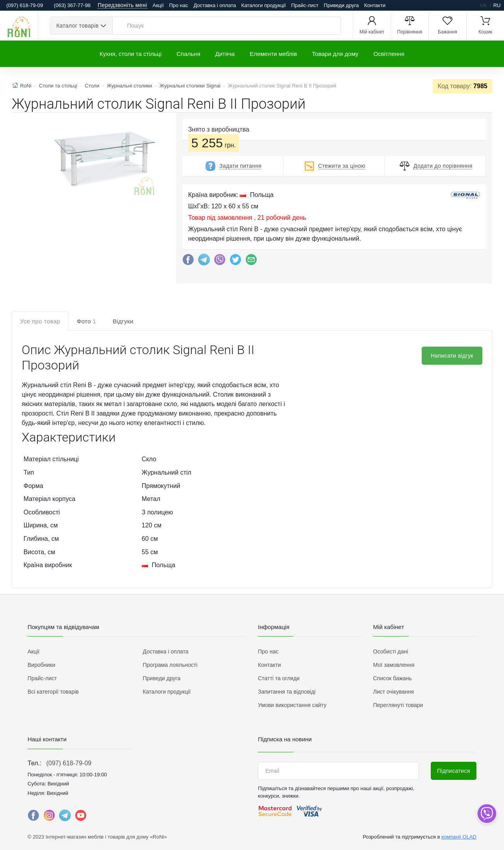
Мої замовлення (394, 665)
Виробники (41, 665)
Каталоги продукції (264, 5)
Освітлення (389, 54)
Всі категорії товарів (53, 692)
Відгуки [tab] (123, 321)
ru (497, 5)
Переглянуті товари (398, 705)
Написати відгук (452, 356)
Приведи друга (341, 5)
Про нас (178, 5)
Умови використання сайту (292, 705)
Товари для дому (335, 54)
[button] (104, 160)
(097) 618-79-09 (69, 763)
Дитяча (225, 54)
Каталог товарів (77, 26)
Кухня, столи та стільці (131, 54)
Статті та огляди (279, 678)
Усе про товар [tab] (40, 321)
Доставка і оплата (215, 5)
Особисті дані (391, 651)
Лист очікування (394, 692)
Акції (158, 5)
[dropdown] (486, 814)
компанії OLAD (459, 837)
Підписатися (454, 771)
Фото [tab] (86, 321)
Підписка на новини (285, 739)
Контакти (375, 5)
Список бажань (393, 678)
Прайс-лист (305, 5)
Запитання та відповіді (287, 692)
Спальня (188, 54)
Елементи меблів (273, 54)
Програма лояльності (170, 665)
